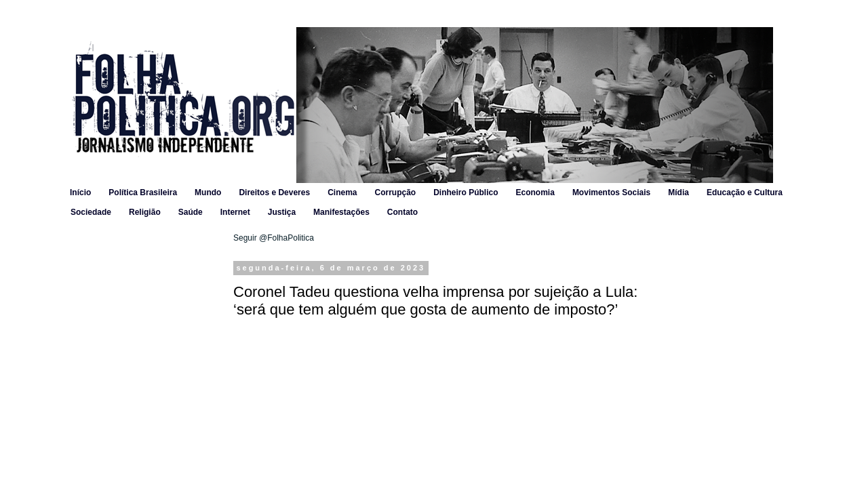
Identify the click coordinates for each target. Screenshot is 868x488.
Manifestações (341, 212)
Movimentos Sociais (611, 192)
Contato (402, 212)
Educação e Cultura (745, 192)
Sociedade (91, 212)
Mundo (208, 192)
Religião (145, 212)
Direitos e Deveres (274, 192)
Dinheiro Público (466, 192)
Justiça (282, 212)
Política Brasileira (143, 192)
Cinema (342, 192)
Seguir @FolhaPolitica (274, 238)
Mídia (678, 192)
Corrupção (395, 192)
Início (80, 192)
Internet (235, 212)
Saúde (191, 212)
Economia (535, 192)
